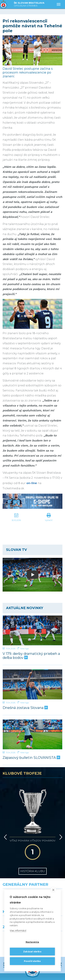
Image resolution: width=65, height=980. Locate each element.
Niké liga (25, 648)
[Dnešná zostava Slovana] (32, 684)
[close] (53, 890)
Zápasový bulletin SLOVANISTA (31, 758)
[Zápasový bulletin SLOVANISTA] (32, 734)
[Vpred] (60, 817)
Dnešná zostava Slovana (25, 708)
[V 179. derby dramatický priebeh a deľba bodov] (32, 630)
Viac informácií (18, 930)
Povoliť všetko (32, 961)
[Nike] (33, 865)
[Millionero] (49, 881)
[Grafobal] (16, 881)
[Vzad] (5, 817)
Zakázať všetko (32, 952)
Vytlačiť (49, 520)
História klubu (33, 842)
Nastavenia (32, 942)
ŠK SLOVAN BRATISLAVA (29, 4)
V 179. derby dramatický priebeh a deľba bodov (31, 656)
